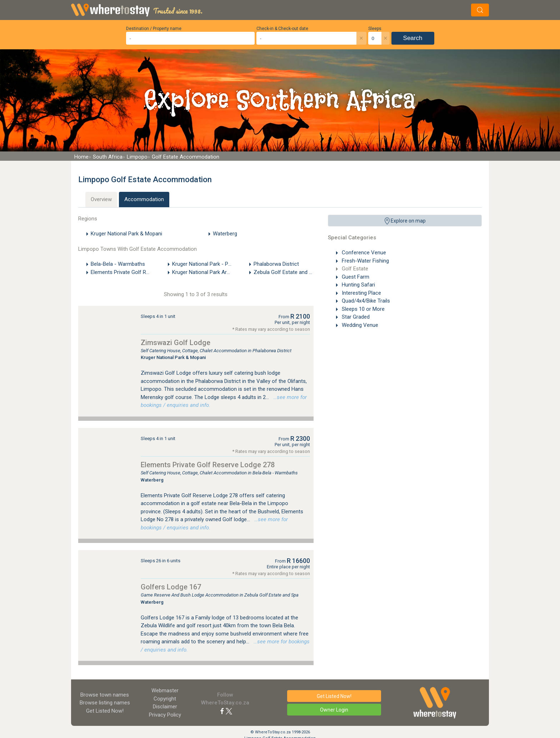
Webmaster (165, 690)
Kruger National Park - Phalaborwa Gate (219, 264)
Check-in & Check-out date (282, 29)
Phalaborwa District (276, 264)
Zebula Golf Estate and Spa (286, 272)
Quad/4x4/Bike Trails (365, 301)
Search (413, 38)
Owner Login (334, 710)
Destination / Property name (154, 29)
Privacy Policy (165, 715)
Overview (101, 199)
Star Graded (355, 317)
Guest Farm (355, 277)
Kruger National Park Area (202, 272)
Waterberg (225, 234)
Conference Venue (363, 253)
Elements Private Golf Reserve (126, 272)
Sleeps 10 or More (362, 309)
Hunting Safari (358, 285)
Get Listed (105, 711)
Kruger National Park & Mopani (126, 234)
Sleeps (375, 29)
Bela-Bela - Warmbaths (118, 264)
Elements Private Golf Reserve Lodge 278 (208, 465)
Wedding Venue (359, 325)
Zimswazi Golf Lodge (176, 343)
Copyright (165, 699)
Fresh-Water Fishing (365, 261)
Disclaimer (165, 707)
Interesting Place (361, 293)
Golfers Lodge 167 (171, 587)
